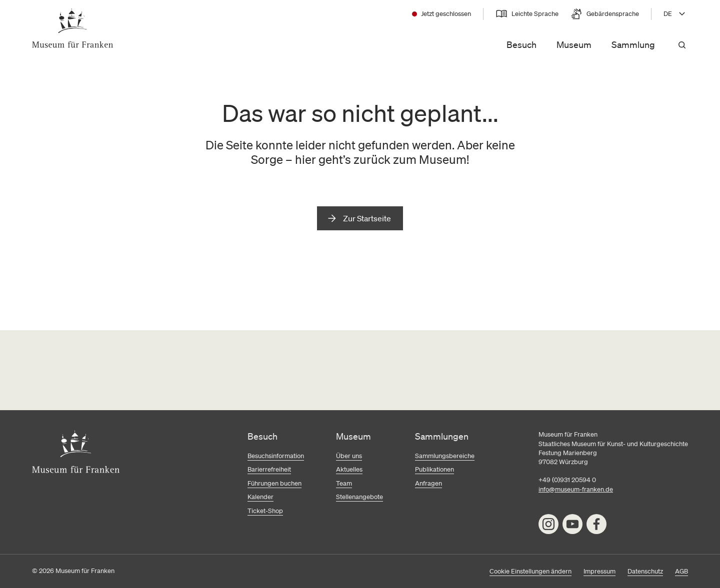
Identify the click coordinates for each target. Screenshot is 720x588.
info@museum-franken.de (576, 489)
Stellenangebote (359, 497)
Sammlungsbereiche (445, 456)
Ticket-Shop (265, 511)
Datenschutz (645, 571)
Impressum (599, 571)
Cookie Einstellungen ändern (530, 571)
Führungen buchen (274, 483)
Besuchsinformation (276, 456)
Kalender (260, 497)
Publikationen (434, 469)
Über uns (349, 456)
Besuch (521, 44)
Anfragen (428, 483)
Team (344, 483)
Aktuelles (349, 469)
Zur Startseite (367, 218)
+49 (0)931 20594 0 (567, 480)
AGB (681, 571)
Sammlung (633, 44)
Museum (574, 44)
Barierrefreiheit (269, 469)
